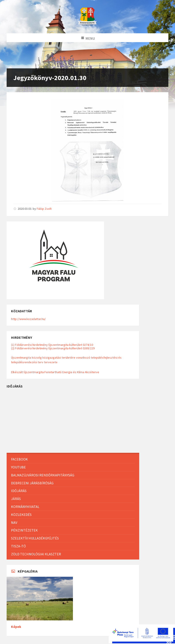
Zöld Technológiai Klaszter (36, 554)
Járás (16, 499)
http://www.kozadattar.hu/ (28, 319)
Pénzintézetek (24, 530)
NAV (14, 522)
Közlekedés (21, 515)
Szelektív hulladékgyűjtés (35, 538)
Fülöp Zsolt (44, 209)
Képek (16, 627)
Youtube (18, 467)
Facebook (19, 459)
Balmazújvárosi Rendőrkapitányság (43, 475)
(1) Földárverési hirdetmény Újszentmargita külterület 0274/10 (52, 345)
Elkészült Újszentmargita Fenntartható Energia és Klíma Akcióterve (55, 372)
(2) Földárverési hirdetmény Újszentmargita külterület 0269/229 (53, 348)
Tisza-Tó (18, 546)
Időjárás (19, 491)
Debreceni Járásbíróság (32, 483)
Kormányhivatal (25, 507)
